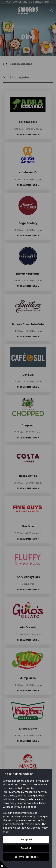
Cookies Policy (39, 828)
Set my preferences (26, 857)
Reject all (26, 848)
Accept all (26, 839)
